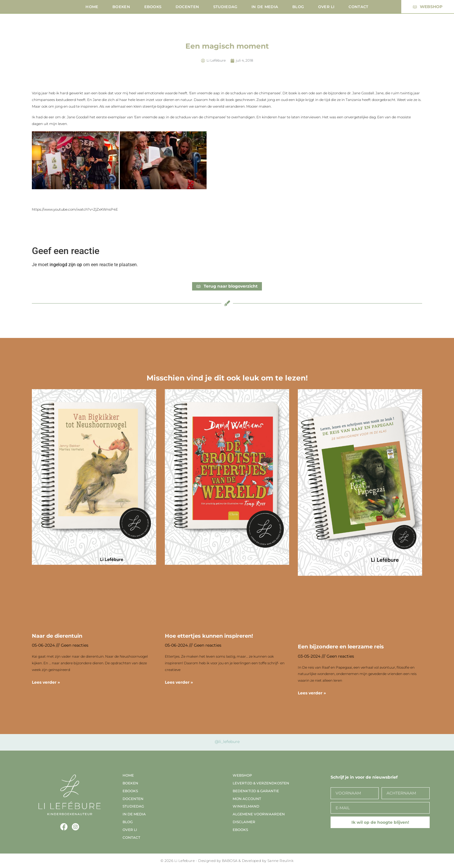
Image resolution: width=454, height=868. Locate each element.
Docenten (187, 7)
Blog (298, 7)
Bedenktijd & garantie (256, 791)
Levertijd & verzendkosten (261, 783)
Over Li (326, 7)
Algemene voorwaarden (259, 814)
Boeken (121, 7)
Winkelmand (246, 806)
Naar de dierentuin (57, 636)
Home (92, 7)
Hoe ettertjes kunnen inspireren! (209, 636)
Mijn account (247, 799)
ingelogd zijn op (66, 265)
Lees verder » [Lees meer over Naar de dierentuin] (46, 682)
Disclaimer (244, 822)
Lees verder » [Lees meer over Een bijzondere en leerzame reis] (312, 693)
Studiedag (225, 7)
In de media (265, 7)
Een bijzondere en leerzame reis (341, 647)
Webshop (242, 775)
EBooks (153, 7)
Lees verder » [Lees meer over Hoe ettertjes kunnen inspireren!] (179, 682)
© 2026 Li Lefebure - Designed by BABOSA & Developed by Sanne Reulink (227, 861)
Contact (358, 7)
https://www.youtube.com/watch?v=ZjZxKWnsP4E (75, 209)
